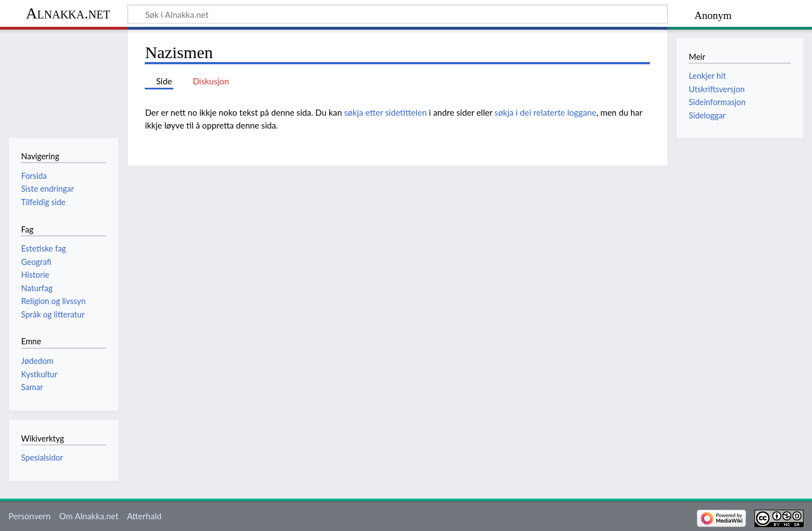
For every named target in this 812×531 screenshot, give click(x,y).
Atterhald (144, 516)
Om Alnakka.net (89, 516)
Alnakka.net (68, 13)
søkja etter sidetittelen (386, 112)
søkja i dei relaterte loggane (545, 112)
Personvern (29, 516)
